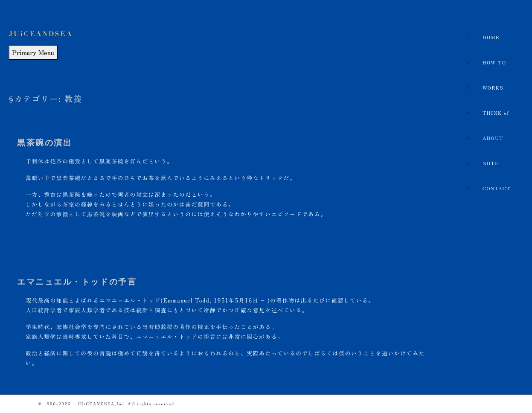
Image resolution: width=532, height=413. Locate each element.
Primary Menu (33, 52)
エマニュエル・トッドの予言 (77, 282)
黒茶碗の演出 (45, 143)
